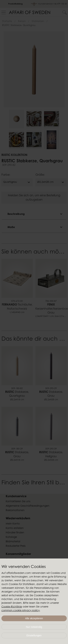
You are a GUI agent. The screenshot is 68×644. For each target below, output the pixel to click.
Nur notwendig (34, 627)
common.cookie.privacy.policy (21, 611)
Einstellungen (34, 635)
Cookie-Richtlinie (12, 607)
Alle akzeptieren (34, 618)
